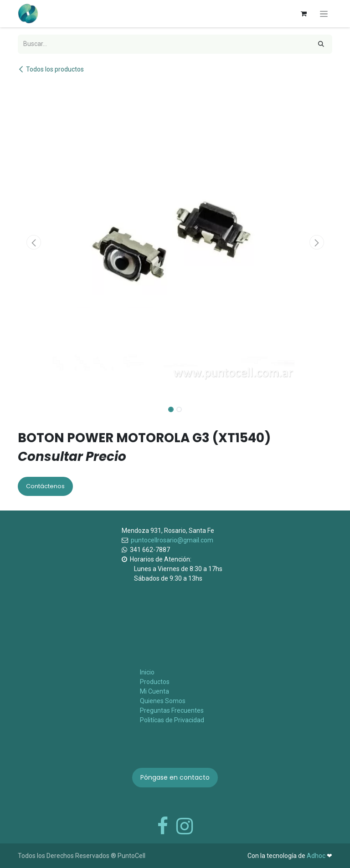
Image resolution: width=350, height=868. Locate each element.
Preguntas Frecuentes (172, 710)
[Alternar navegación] (324, 14)
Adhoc (317, 856)
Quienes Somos (163, 701)
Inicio (147, 672)
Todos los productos (51, 69)
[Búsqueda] (321, 44)
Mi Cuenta (154, 691)
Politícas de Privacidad (172, 720)
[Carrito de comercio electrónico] (304, 14)
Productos (155, 682)
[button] (33, 242)
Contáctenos (45, 486)
